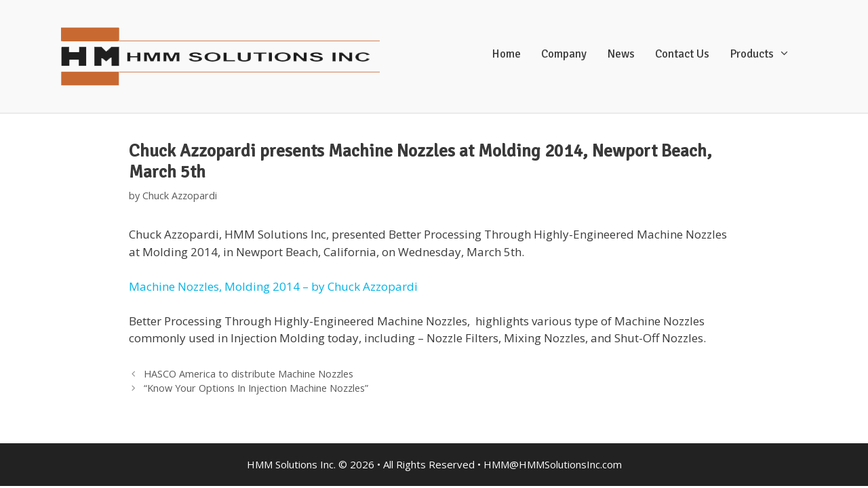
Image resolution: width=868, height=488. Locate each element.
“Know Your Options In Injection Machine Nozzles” (256, 388)
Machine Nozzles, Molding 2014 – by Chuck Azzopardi (273, 286)
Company (564, 54)
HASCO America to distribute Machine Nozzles (249, 374)
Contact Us (682, 54)
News (621, 54)
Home (506, 54)
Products (767, 54)
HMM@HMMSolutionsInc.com (553, 464)
